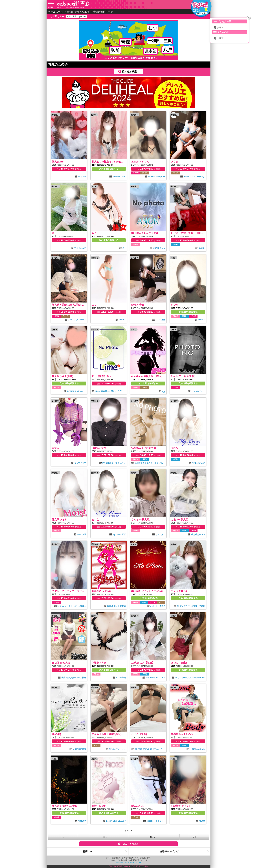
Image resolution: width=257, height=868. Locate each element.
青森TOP (88, 851)
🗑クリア (219, 28)
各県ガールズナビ (169, 851)
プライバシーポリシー (133, 863)
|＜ (63, 837)
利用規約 (119, 863)
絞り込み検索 (129, 72)
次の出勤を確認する (109, 169)
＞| (194, 837)
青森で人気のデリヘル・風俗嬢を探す (70, 7)
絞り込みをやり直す (128, 844)
